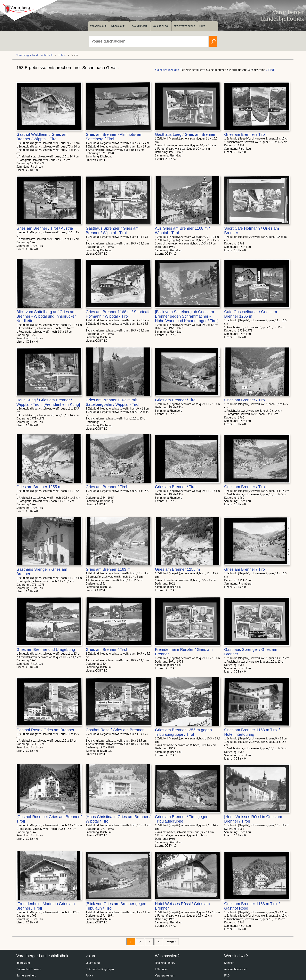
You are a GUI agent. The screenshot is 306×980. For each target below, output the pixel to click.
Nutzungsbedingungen (100, 969)
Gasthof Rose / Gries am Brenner (45, 730)
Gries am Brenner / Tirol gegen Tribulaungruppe (182, 819)
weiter (171, 942)
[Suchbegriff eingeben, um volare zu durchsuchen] (149, 41)
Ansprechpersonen (236, 969)
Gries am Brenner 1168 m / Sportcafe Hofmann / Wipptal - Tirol (118, 314)
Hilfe (202, 26)
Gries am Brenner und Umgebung (46, 649)
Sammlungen (139, 26)
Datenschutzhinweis (29, 969)
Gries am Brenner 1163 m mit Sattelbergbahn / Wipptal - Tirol (113, 402)
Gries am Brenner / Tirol (245, 134)
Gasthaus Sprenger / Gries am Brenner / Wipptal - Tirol (112, 231)
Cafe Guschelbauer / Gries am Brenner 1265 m (251, 314)
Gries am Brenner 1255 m (39, 487)
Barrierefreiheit (26, 975)
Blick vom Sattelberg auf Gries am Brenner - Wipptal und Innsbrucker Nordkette (46, 316)
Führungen (162, 969)
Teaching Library (165, 963)
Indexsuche (118, 26)
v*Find (270, 70)
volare (62, 55)
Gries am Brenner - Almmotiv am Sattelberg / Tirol (114, 137)
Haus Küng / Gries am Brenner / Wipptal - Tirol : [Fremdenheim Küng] (48, 402)
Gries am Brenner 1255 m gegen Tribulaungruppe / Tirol (183, 732)
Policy (89, 975)
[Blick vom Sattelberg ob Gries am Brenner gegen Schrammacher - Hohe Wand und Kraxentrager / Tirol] (187, 316)
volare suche (98, 26)
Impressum (23, 963)
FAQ (227, 975)
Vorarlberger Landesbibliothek (35, 55)
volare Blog (160, 26)
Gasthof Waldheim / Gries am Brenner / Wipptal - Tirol (42, 137)
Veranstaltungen (165, 975)
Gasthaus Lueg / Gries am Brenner (185, 134)
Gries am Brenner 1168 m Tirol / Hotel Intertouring (252, 732)
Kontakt (229, 963)
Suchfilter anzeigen (167, 70)
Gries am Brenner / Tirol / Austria (45, 228)
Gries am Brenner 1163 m (108, 569)
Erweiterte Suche (184, 26)
